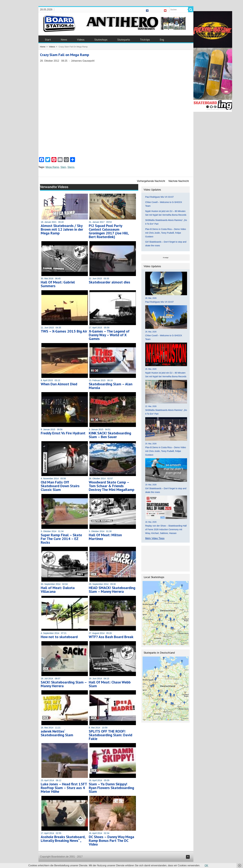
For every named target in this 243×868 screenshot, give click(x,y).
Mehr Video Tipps (155, 538)
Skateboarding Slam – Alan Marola (111, 386)
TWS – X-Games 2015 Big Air (64, 331)
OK (206, 865)
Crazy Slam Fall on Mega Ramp (65, 55)
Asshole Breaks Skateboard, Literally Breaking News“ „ (63, 839)
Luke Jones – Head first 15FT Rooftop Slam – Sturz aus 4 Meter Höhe (64, 788)
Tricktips (145, 40)
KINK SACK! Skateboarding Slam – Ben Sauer (110, 435)
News (64, 40)
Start (48, 40)
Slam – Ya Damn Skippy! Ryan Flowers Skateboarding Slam (111, 788)
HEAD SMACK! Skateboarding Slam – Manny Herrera (112, 590)
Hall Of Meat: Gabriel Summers (58, 284)
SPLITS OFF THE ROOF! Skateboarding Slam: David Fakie (110, 735)
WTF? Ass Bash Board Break (111, 637)
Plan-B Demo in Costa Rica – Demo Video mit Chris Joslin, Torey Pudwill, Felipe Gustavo (166, 233)
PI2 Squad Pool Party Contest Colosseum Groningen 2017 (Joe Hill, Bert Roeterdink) (109, 231)
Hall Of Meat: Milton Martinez (105, 537)
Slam (63, 167)
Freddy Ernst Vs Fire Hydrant (63, 433)
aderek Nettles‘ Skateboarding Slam (57, 733)
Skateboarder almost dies (109, 282)
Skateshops (101, 40)
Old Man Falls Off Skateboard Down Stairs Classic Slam (60, 486)
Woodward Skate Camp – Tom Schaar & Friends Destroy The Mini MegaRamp (112, 486)
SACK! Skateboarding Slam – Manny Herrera (64, 684)
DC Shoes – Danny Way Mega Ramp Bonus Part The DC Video (112, 841)
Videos (81, 40)
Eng (162, 40)
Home (43, 47)
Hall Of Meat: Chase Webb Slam (110, 684)
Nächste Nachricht (179, 181)
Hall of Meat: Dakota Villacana (58, 590)
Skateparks (124, 40)
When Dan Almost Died (59, 384)
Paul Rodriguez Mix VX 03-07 (159, 197)
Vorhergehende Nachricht (151, 181)
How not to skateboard (59, 637)
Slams (71, 167)
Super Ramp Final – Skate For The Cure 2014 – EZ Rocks (61, 539)
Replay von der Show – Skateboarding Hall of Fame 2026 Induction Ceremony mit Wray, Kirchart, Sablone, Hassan (166, 529)
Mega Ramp (52, 167)
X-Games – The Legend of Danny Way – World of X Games (109, 335)
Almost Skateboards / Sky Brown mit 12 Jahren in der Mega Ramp (62, 229)
